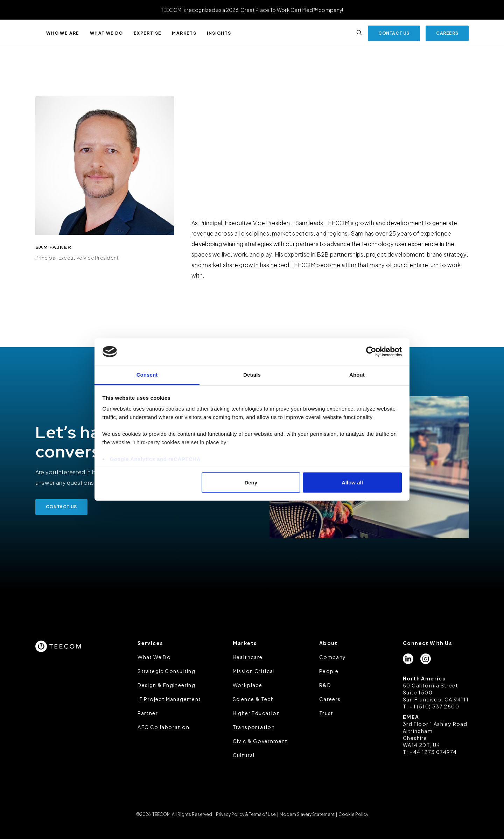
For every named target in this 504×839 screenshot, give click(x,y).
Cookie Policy (353, 814)
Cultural (244, 755)
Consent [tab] (147, 375)
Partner (148, 713)
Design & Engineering (166, 685)
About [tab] (357, 375)
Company (333, 657)
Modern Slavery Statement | (308, 814)
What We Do (154, 657)
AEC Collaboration (163, 727)
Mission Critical (254, 671)
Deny (251, 482)
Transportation (254, 727)
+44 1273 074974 (433, 752)
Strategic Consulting (166, 671)
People (329, 671)
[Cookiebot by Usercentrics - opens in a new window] (371, 352)
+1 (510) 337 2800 (434, 706)
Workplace (248, 685)
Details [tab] (252, 375)
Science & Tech (254, 699)
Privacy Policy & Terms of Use (246, 814)
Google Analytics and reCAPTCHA (155, 459)
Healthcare (248, 657)
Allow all (352, 482)
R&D (325, 685)
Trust (326, 713)
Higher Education (256, 713)
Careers (330, 699)
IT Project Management (169, 699)
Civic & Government (260, 741)
